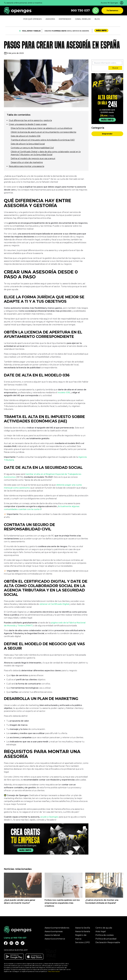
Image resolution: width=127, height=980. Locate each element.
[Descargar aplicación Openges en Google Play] (14, 957)
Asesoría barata (83, 931)
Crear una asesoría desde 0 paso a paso (28, 124)
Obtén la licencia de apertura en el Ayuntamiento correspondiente (44, 132)
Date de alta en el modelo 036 (26, 136)
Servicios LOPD (83, 942)
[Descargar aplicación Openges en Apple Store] (34, 957)
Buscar (115, 68)
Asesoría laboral (52, 935)
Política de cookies (105, 935)
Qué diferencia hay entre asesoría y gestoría (30, 120)
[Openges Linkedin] (17, 943)
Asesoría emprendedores (57, 928)
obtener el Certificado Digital (54, 604)
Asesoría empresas (54, 931)
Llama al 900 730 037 (15, 938)
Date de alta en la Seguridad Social (28, 144)
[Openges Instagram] (11, 943)
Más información (54, 971)
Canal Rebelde (83, 19)
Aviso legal (101, 931)
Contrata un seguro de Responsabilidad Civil (32, 148)
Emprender (107, 134)
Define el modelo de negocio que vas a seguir (33, 158)
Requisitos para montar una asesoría (26, 166)
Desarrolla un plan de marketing (27, 162)
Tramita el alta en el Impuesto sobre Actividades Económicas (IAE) (43, 140)
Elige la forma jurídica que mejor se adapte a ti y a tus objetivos (41, 128)
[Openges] (18, 11)
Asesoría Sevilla (83, 928)
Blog (97, 19)
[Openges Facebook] (6, 943)
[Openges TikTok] (23, 943)
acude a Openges (49, 817)
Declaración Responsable (108, 942)
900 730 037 (80, 10)
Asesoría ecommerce (55, 939)
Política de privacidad (106, 939)
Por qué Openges (33, 19)
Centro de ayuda (104, 928)
